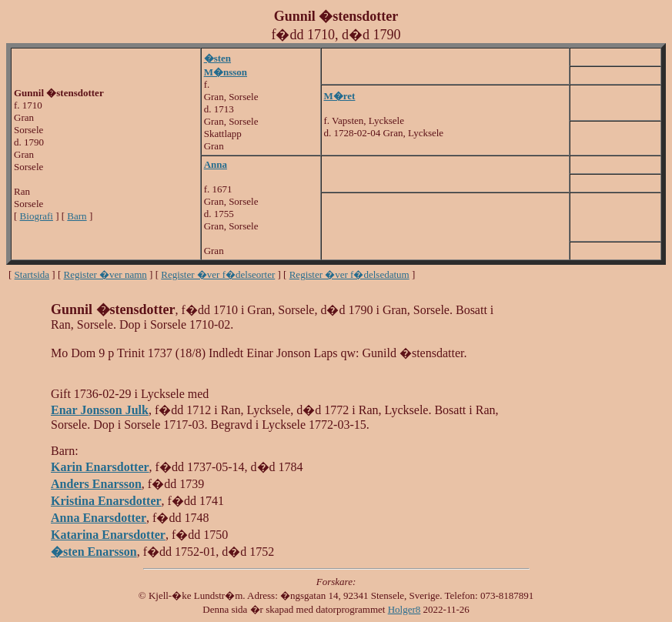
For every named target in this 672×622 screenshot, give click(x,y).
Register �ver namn (105, 274)
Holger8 (405, 609)
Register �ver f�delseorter (218, 274)
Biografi (37, 216)
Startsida (32, 274)
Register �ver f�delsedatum (349, 274)
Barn (77, 216)
